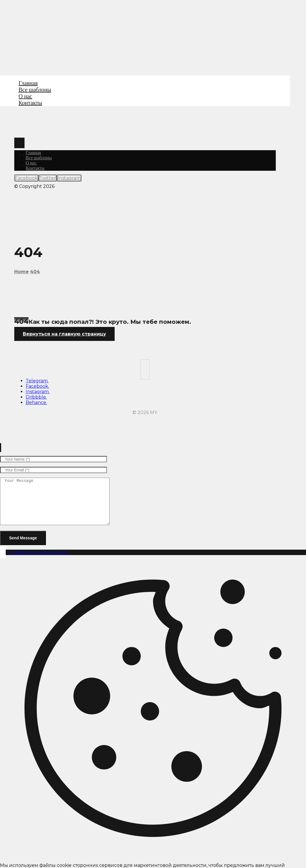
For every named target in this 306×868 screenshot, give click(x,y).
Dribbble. (36, 397)
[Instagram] (69, 178)
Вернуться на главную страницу (64, 334)
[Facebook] (26, 178)
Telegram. (37, 381)
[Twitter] (48, 178)
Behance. (36, 402)
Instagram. (38, 392)
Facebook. (37, 386)
